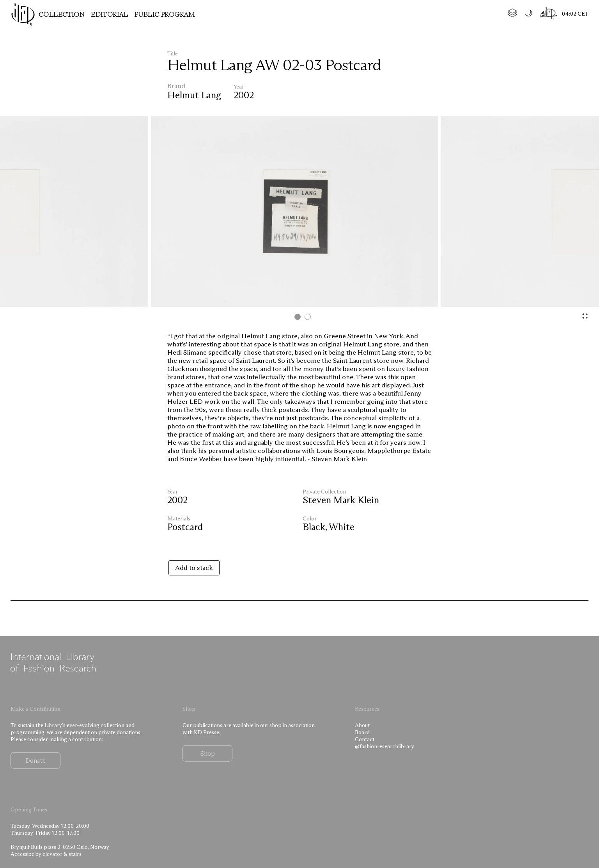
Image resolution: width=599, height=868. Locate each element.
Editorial (110, 14)
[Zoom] (585, 316)
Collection (62, 14)
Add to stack (194, 568)
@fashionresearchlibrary (385, 746)
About (362, 725)
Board (362, 732)
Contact (365, 739)
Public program (165, 14)
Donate (35, 760)
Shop (207, 753)
